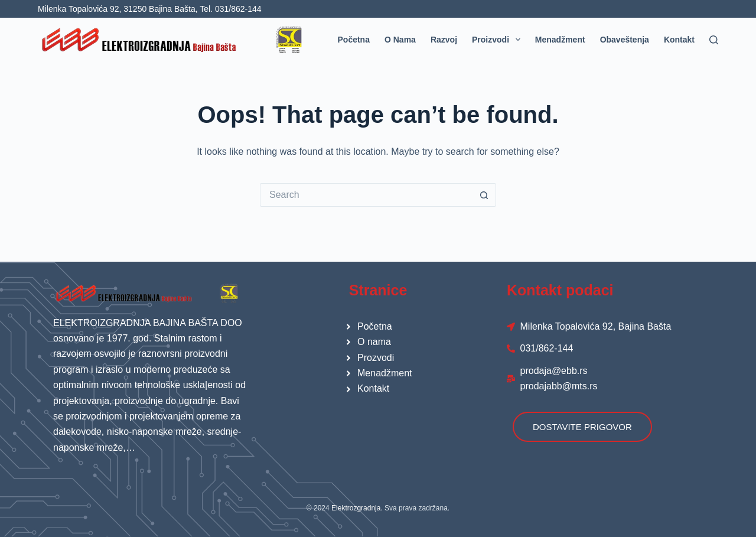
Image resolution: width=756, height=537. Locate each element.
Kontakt (679, 40)
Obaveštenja (625, 40)
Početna (354, 40)
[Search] (714, 40)
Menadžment (560, 40)
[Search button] (484, 195)
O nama (400, 40)
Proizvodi (498, 40)
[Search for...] (366, 195)
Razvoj (444, 40)
